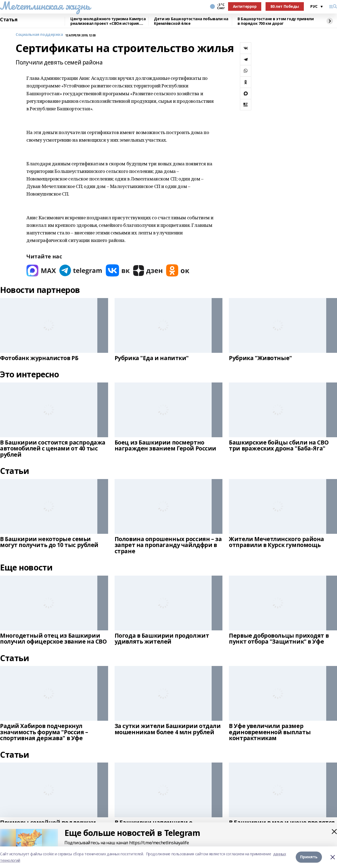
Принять (309, 857)
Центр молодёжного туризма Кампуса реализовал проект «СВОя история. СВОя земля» (108, 21)
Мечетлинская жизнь (45, 6)
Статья (9, 20)
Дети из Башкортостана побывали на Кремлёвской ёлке (191, 21)
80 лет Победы (285, 6)
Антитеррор (245, 6)
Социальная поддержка (39, 35)
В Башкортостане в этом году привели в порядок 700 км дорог (276, 21)
